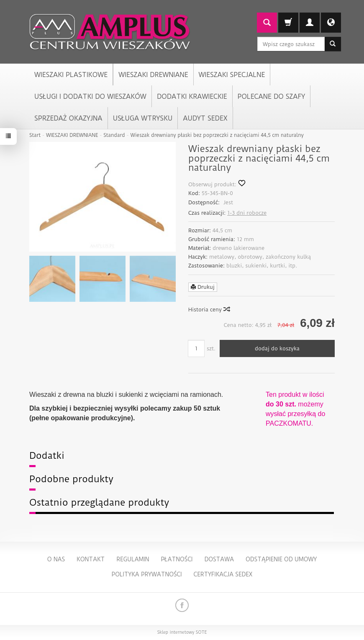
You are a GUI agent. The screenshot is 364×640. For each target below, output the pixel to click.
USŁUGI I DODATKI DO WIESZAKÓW (90, 96)
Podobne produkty (71, 479)
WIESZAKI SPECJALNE (232, 75)
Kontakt (91, 559)
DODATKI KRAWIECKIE (192, 96)
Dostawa (219, 559)
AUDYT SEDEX (205, 118)
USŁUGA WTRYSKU (143, 118)
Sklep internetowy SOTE (182, 632)
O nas (56, 559)
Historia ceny (209, 310)
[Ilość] (196, 348)
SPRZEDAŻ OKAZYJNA (68, 118)
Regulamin (133, 559)
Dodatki (47, 456)
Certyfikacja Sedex (223, 574)
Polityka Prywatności (146, 574)
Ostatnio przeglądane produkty (99, 502)
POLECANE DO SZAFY (271, 96)
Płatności (177, 559)
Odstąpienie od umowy (281, 559)
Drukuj (203, 287)
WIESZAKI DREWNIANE (153, 75)
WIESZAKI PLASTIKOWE (71, 75)
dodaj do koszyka (277, 348)
